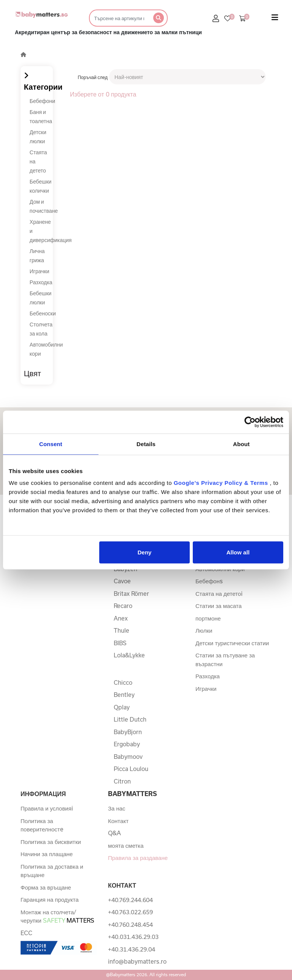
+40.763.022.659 (130, 912)
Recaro (123, 606)
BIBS (120, 643)
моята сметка (126, 845)
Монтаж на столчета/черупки (57, 916)
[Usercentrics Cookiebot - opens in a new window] (250, 422)
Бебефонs (209, 581)
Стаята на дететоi (219, 594)
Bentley (124, 695)
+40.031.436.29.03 (133, 937)
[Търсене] (119, 18)
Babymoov (128, 757)
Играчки (40, 271)
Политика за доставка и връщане (52, 871)
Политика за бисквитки (51, 842)
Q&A (114, 833)
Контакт (118, 821)
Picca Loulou (131, 769)
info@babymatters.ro (137, 961)
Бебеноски (43, 313)
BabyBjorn (128, 732)
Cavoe (122, 581)
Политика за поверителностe (42, 825)
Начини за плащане (47, 854)
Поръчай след (93, 77)
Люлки (204, 630)
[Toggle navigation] (275, 19)
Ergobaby (127, 744)
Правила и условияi (47, 808)
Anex (121, 618)
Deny (145, 552)
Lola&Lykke (129, 655)
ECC (26, 933)
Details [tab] (146, 444)
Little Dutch (130, 719)
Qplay (122, 707)
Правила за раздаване (138, 858)
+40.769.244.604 (130, 900)
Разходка (41, 282)
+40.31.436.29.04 (132, 949)
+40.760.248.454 (130, 925)
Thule (121, 630)
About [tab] (241, 444)
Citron (122, 781)
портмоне (208, 618)
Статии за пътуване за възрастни (225, 659)
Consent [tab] (51, 444)
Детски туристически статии (232, 643)
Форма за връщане (46, 887)
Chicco (123, 682)
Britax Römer (131, 594)
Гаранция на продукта (50, 899)
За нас (117, 808)
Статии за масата (219, 606)
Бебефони (42, 101)
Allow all (238, 552)
